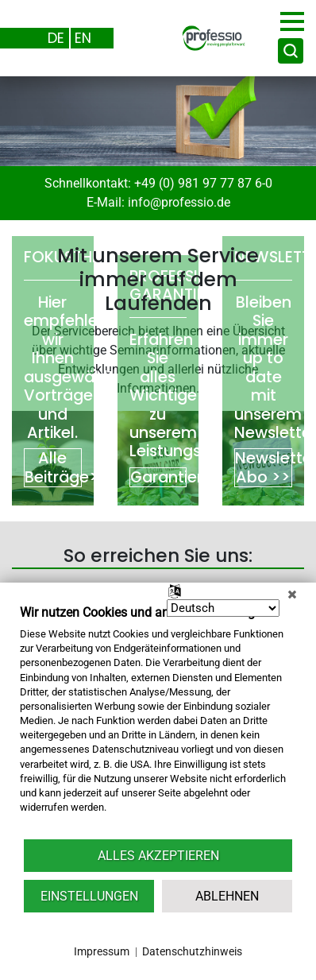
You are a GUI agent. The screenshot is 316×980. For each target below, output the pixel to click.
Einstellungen (89, 896)
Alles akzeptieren (158, 856)
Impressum (102, 951)
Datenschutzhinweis (192, 951)
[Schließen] (292, 595)
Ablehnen (227, 896)
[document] (158, 721)
